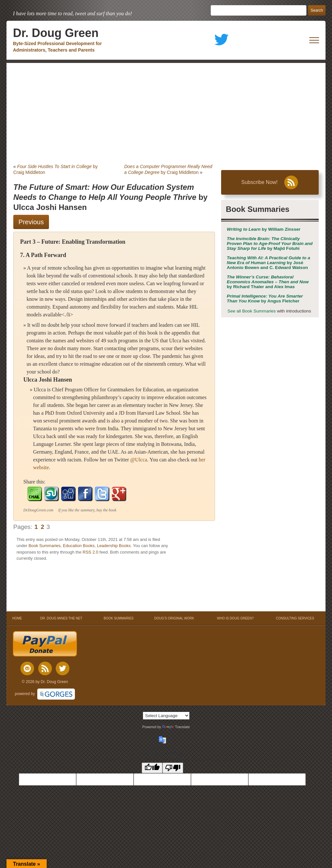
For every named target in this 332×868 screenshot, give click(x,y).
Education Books (79, 546)
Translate (176, 727)
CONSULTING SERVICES (295, 618)
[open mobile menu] (314, 40)
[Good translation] (152, 768)
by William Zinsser (264, 229)
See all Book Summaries (252, 311)
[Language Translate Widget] (166, 716)
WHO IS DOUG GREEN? (235, 618)
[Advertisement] (166, 112)
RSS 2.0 (90, 552)
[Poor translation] (173, 768)
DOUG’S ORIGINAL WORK (174, 618)
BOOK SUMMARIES (119, 618)
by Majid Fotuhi (270, 244)
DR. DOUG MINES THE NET (61, 618)
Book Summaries (45, 546)
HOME (17, 618)
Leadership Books (114, 546)
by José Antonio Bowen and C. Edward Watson (269, 263)
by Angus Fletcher (265, 299)
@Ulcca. (139, 460)
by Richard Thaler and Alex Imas (268, 282)
